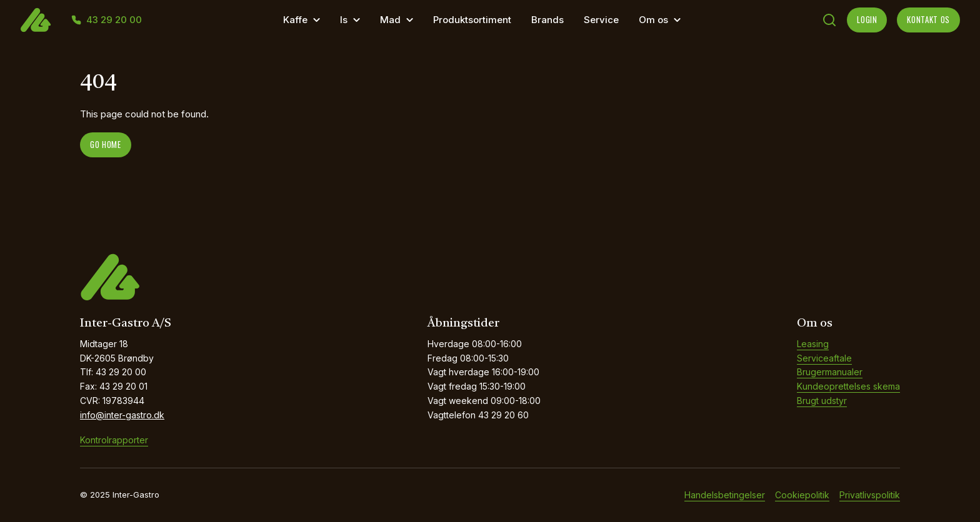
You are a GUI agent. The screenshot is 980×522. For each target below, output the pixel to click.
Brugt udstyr (822, 401)
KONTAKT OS (928, 19)
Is (344, 20)
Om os (653, 20)
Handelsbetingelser (725, 495)
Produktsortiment (472, 20)
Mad (390, 20)
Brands (547, 20)
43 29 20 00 (114, 20)
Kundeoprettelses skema (848, 386)
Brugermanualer (830, 372)
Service (601, 20)
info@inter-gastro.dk (122, 415)
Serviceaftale (824, 358)
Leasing (813, 344)
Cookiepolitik (802, 495)
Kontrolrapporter (114, 440)
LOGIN (867, 19)
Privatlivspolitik (870, 495)
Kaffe (295, 20)
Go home (106, 144)
